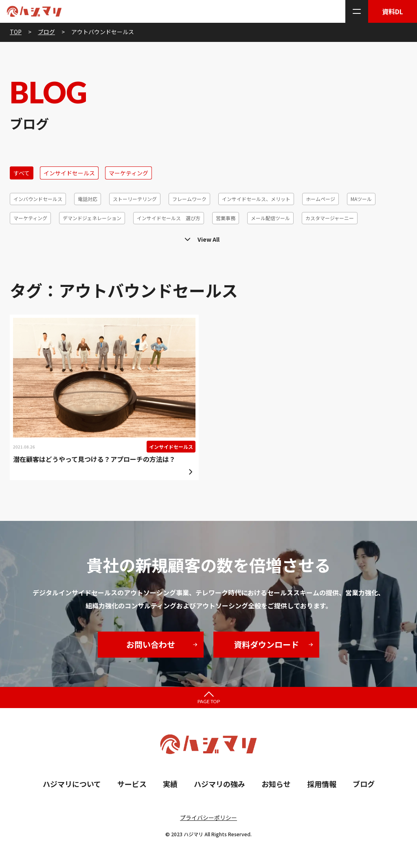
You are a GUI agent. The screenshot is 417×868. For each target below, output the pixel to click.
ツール (100, 237)
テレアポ (132, 237)
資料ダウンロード (266, 644)
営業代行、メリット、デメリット (353, 237)
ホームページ (320, 199)
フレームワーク (189, 199)
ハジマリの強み (219, 784)
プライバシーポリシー (208, 818)
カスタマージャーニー (330, 218)
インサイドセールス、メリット (256, 199)
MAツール (361, 199)
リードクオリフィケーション (45, 237)
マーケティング (128, 173)
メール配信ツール (270, 218)
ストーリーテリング (135, 199)
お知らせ (276, 784)
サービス (132, 784)
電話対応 (88, 199)
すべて (22, 173)
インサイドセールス (69, 173)
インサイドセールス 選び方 (169, 218)
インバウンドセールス (38, 199)
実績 (170, 784)
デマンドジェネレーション (92, 218)
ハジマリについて (72, 784)
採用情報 (322, 784)
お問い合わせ (151, 644)
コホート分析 (286, 237)
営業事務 (226, 218)
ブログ (364, 784)
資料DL (393, 11)
